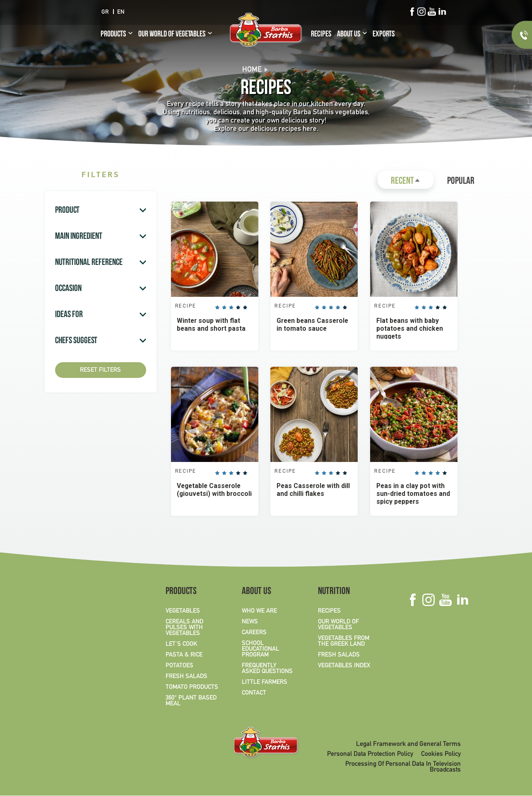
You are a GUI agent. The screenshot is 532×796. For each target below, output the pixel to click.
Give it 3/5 (232, 308)
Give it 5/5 (246, 308)
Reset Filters (100, 370)
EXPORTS (384, 35)
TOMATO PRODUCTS (192, 688)
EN (121, 12)
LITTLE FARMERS (265, 683)
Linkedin (442, 12)
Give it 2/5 (225, 308)
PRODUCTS (113, 35)
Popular (461, 182)
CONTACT (254, 693)
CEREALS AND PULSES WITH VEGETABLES (184, 628)
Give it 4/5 (238, 308)
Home (252, 70)
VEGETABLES (183, 611)
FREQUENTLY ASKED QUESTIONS (267, 669)
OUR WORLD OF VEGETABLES (172, 35)
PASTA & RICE (184, 655)
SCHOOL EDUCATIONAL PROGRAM (260, 649)
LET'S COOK (181, 644)
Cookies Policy (441, 755)
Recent (412, 183)
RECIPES (321, 35)
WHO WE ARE (259, 611)
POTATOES (179, 666)
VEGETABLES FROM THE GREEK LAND (344, 642)
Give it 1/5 (218, 308)
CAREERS (254, 633)
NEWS (250, 622)
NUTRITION (334, 592)
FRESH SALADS (187, 677)
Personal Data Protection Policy (370, 755)
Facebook (412, 12)
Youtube (432, 12)
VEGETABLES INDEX (344, 666)
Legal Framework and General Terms (408, 745)
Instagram (421, 12)
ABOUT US (349, 35)
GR (105, 12)
